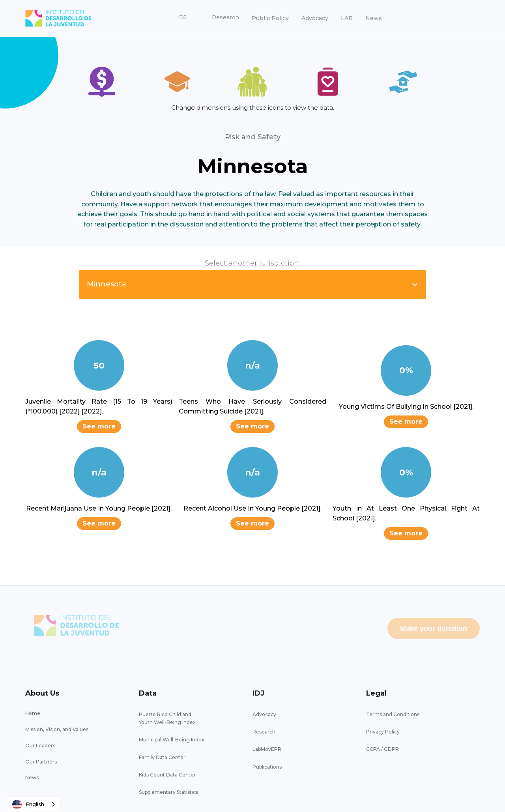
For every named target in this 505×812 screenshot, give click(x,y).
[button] (182, 18)
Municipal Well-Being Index (172, 740)
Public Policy (270, 18)
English (28, 805)
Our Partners (41, 762)
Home (33, 713)
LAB (347, 18)
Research (264, 732)
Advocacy (315, 18)
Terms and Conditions (393, 714)
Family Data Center (162, 757)
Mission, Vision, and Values (57, 729)
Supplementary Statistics (168, 792)
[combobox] (34, 804)
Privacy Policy (383, 732)
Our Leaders (40, 746)
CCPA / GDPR (382, 749)
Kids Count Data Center (167, 775)
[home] (58, 18)
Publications (267, 767)
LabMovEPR (267, 749)
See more (99, 426)
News (374, 18)
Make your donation (434, 629)
